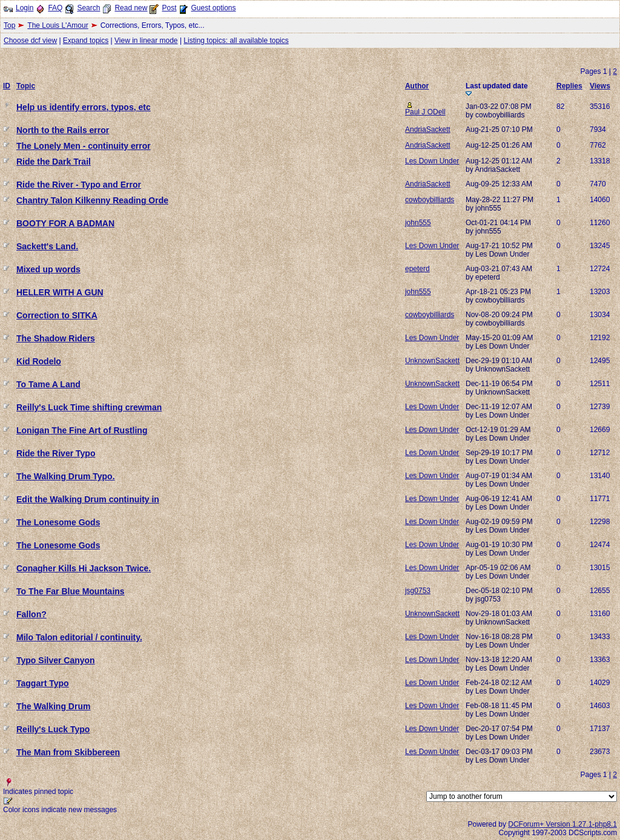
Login (25, 8)
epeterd (417, 269)
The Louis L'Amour (58, 25)
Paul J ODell (425, 112)
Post (169, 8)
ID (7, 86)
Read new (131, 8)
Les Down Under (432, 161)
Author (417, 86)
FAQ (55, 8)
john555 (418, 223)
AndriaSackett (428, 130)
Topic (26, 86)
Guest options (213, 8)
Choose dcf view (30, 41)
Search (88, 8)
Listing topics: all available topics (236, 41)
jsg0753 (418, 591)
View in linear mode (146, 41)
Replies (569, 86)
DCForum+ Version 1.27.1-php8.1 (562, 824)
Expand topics (86, 41)
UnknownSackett (432, 361)
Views (600, 86)
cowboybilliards (430, 200)
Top (9, 25)
